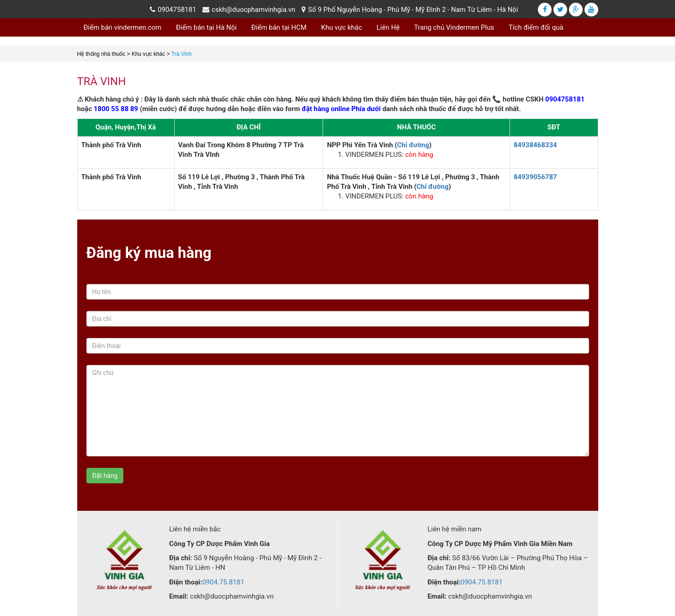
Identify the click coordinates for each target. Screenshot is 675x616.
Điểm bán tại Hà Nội (206, 27)
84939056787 (535, 177)
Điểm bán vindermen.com (123, 27)
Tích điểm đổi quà (536, 27)
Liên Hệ (388, 27)
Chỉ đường (413, 145)
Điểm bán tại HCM (279, 27)
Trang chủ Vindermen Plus (454, 27)
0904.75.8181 (223, 582)
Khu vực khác (342, 27)
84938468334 (535, 145)
